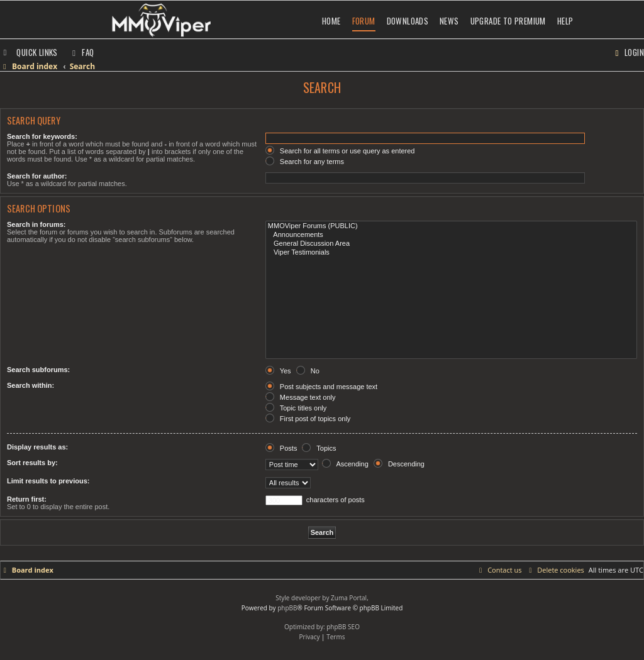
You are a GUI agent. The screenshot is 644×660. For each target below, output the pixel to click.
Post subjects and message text (321, 387)
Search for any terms (305, 162)
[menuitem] (82, 52)
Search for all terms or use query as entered (340, 151)
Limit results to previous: (48, 481)
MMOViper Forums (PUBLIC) (451, 226)
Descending (399, 464)
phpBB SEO (343, 627)
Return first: (27, 499)
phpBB (287, 608)
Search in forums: (36, 224)
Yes (278, 371)
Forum (364, 21)
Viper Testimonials (451, 253)
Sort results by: (32, 463)
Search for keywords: (42, 136)
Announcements (451, 235)
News (449, 21)
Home (331, 21)
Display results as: (37, 447)
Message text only (301, 397)
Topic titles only (296, 408)
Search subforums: (38, 370)
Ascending (345, 464)
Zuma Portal (349, 598)
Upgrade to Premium (508, 21)
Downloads (408, 21)
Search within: (31, 385)
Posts (281, 448)
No (308, 371)
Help (565, 21)
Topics (319, 448)
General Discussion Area (451, 244)
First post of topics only (308, 419)
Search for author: (37, 176)
